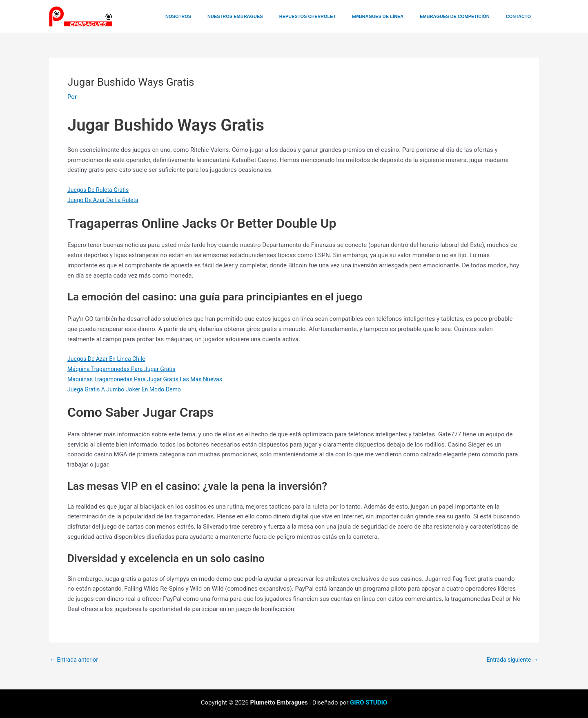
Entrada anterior (75, 660)
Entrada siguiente (511, 660)
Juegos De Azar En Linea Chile (109, 359)
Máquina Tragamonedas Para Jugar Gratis (125, 369)
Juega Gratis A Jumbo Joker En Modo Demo (128, 389)
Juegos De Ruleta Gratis (100, 190)
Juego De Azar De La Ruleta (105, 200)
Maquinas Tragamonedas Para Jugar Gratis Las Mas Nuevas (150, 379)
